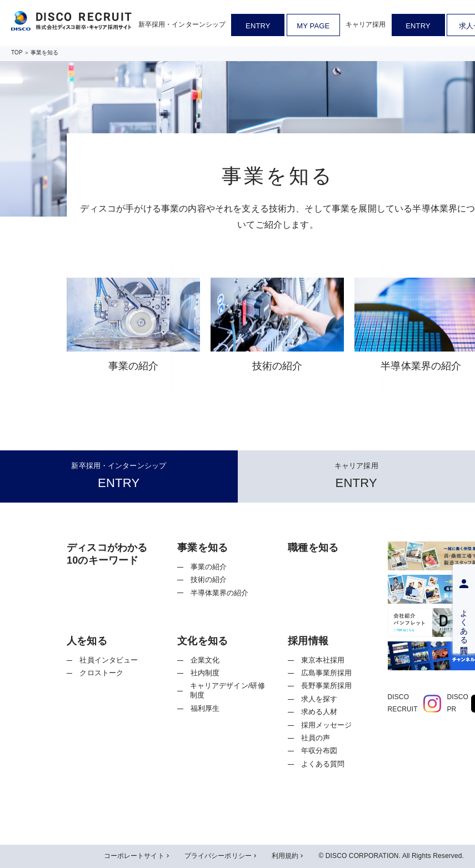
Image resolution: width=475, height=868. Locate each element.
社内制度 (205, 673)
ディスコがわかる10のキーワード (107, 554)
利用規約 (288, 856)
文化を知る (202, 641)
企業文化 (205, 660)
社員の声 (316, 738)
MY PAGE (313, 26)
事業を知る (45, 52)
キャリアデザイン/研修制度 (227, 690)
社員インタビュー (109, 660)
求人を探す (319, 699)
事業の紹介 (209, 567)
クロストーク (101, 673)
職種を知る (313, 548)
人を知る (87, 641)
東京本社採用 (323, 660)
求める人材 (319, 712)
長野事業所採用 (327, 686)
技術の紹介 (209, 579)
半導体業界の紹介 (220, 593)
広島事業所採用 (327, 673)
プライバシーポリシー (221, 856)
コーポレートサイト (137, 856)
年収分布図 (319, 751)
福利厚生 (205, 708)
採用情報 (308, 641)
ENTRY (258, 26)
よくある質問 (323, 764)
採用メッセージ (327, 725)
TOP (17, 52)
